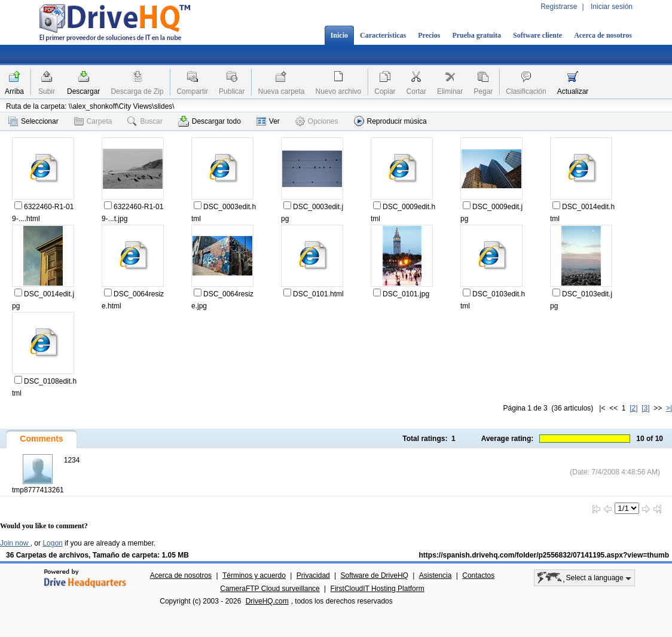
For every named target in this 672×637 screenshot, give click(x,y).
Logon (52, 543)
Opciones (317, 121)
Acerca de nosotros (603, 35)
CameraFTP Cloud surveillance (270, 589)
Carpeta (93, 121)
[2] (633, 408)
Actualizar (573, 91)
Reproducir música (390, 121)
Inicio (339, 35)
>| (669, 408)
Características (383, 35)
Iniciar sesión (612, 7)
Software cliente (537, 35)
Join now (15, 543)
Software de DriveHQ (375, 575)
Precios (429, 35)
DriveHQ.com (267, 601)
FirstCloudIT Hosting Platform (378, 589)
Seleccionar (33, 121)
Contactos (478, 575)
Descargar (83, 91)
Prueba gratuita (476, 35)
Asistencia (436, 575)
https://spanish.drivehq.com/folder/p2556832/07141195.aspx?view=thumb (544, 555)
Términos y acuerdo (254, 575)
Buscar (145, 121)
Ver (268, 121)
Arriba (14, 91)
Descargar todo (210, 121)
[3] (645, 408)
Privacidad (313, 575)
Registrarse (559, 7)
